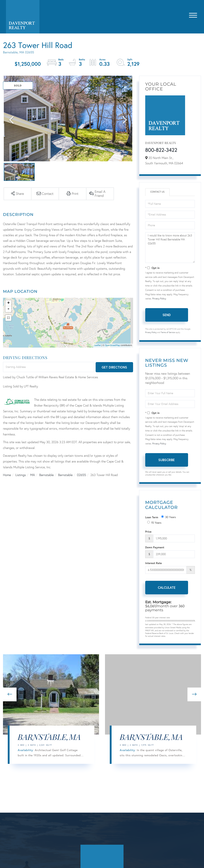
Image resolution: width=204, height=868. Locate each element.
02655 (82, 475)
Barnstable (47, 475)
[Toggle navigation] (193, 15)
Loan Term (152, 517)
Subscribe (167, 460)
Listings (21, 475)
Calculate (167, 587)
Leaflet (98, 345)
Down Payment (155, 547)
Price (148, 531)
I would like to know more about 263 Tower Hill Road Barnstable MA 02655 (170, 248)
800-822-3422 (161, 150)
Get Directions (114, 367)
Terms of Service (168, 332)
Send (167, 315)
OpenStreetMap (112, 345)
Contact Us (157, 192)
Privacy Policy (159, 299)
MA (33, 475)
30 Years (169, 517)
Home (7, 475)
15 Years (154, 523)
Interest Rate (153, 563)
